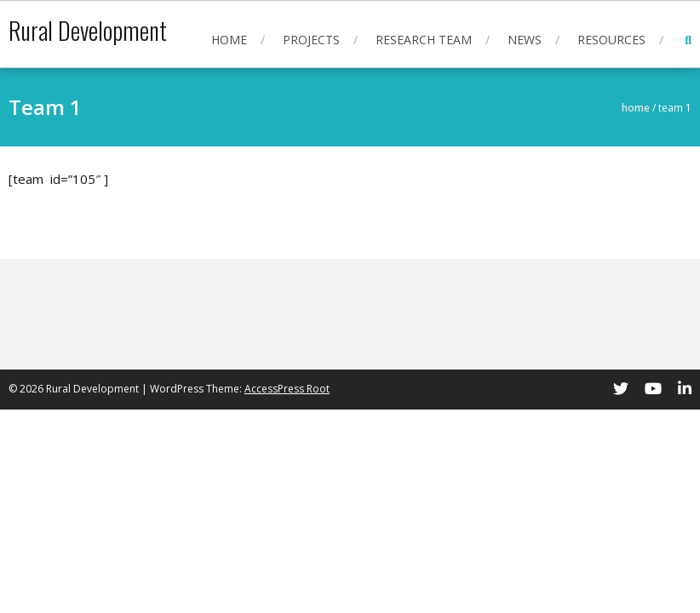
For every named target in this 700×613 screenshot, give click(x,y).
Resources (611, 40)
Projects (311, 40)
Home (229, 40)
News (525, 40)
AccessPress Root (287, 389)
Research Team (424, 40)
